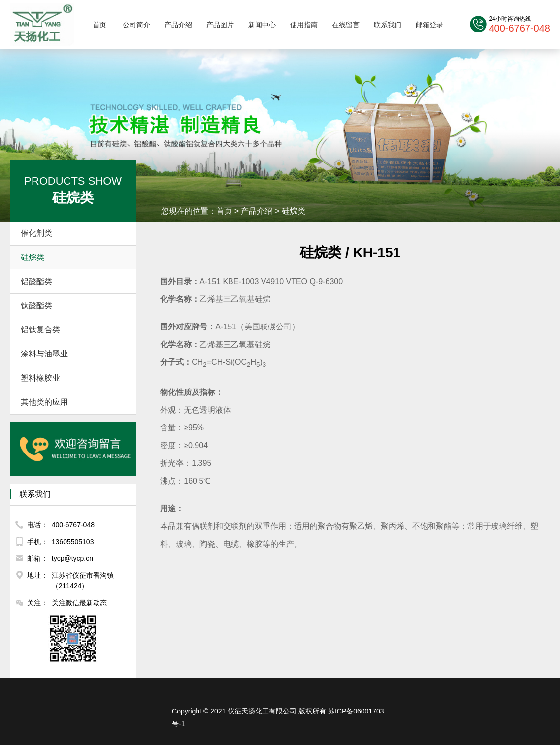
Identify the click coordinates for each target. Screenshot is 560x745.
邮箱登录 (429, 25)
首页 (99, 25)
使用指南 (304, 25)
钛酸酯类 (74, 306)
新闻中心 (262, 25)
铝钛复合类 (74, 330)
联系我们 (388, 25)
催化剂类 (74, 233)
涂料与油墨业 (74, 354)
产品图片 (220, 25)
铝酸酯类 (74, 282)
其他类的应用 (74, 402)
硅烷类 (74, 258)
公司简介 (136, 25)
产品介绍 (178, 25)
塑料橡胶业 (74, 378)
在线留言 (346, 25)
